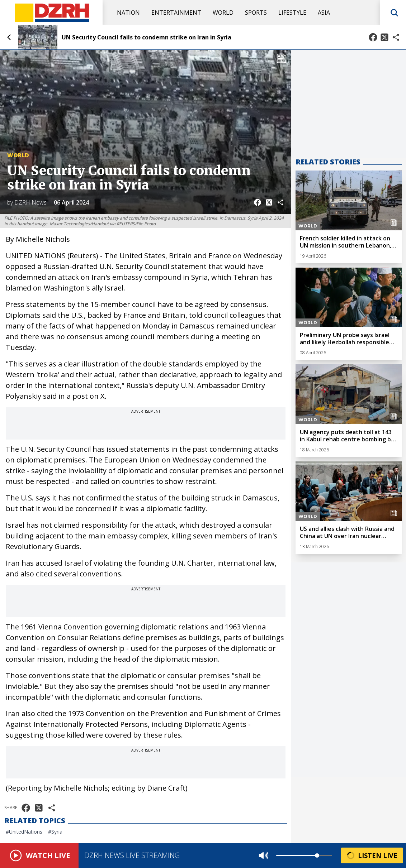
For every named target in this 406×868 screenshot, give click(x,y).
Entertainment (176, 13)
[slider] (317, 855)
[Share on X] (384, 37)
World (223, 13)
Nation (128, 13)
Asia (324, 13)
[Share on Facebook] (373, 37)
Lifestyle (292, 13)
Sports (256, 13)
